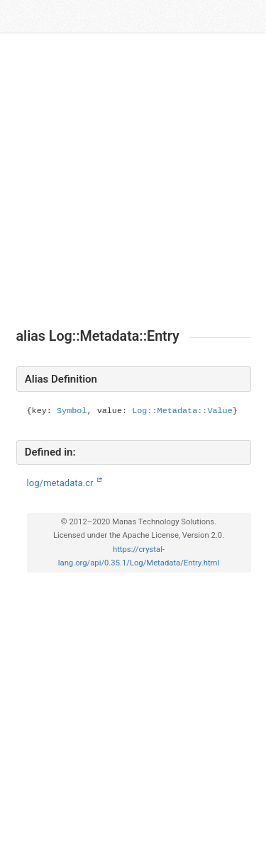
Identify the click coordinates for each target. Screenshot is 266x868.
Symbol (72, 411)
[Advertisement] (133, 180)
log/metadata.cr (61, 483)
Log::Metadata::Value (182, 411)
